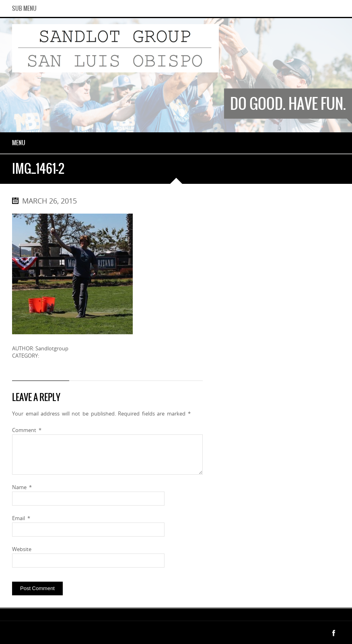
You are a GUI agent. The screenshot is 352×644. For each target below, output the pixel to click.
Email (21, 518)
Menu (19, 143)
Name (22, 487)
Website (22, 549)
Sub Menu (24, 8)
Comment (27, 430)
